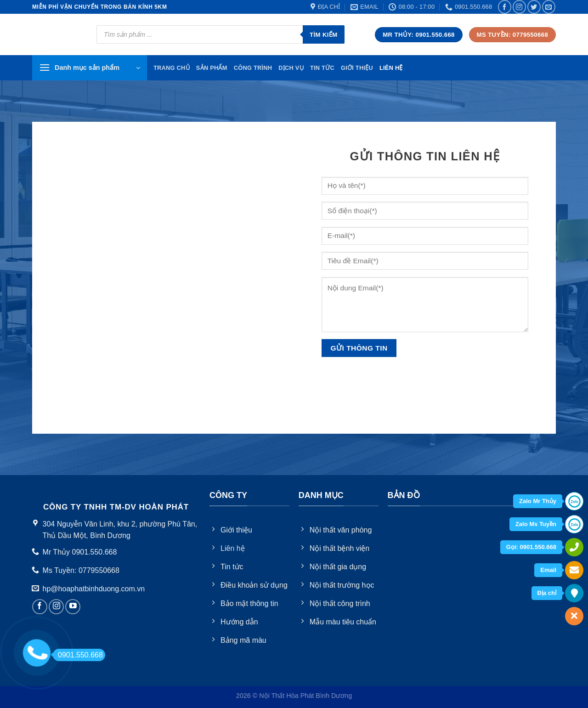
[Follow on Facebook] (505, 7)
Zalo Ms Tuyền (536, 524)
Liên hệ (391, 68)
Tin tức (322, 68)
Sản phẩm (212, 68)
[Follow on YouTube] (73, 607)
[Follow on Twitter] (534, 7)
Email (548, 570)
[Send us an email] (549, 7)
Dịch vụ (291, 68)
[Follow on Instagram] (519, 7)
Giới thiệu (357, 68)
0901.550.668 (78, 655)
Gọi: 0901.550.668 (531, 547)
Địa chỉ (547, 593)
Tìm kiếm (324, 35)
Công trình (253, 68)
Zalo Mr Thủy (538, 501)
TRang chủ (172, 68)
